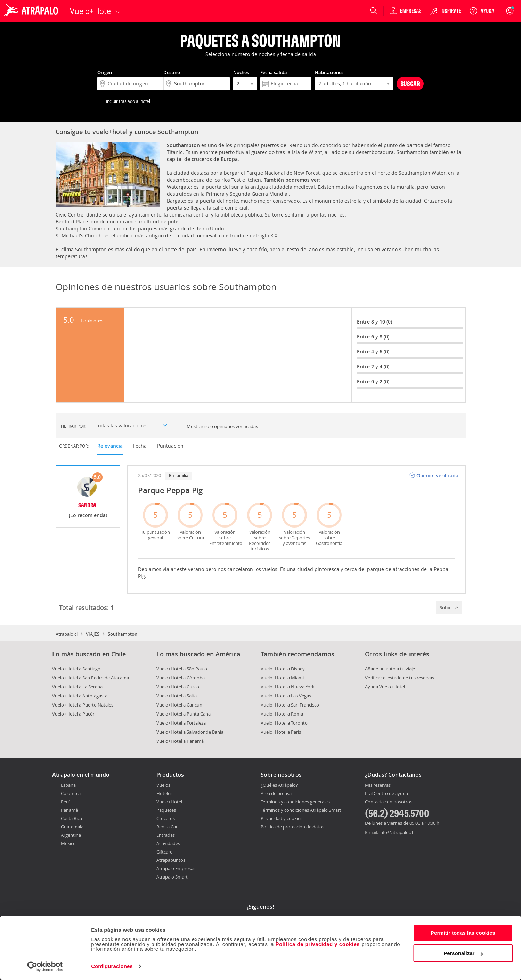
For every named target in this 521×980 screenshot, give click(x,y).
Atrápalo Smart (172, 877)
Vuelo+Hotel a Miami (282, 678)
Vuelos (163, 785)
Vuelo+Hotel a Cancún (179, 705)
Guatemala (72, 827)
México (68, 843)
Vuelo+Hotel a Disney (283, 669)
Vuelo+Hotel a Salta (177, 696)
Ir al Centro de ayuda (386, 794)
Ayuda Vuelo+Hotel (385, 687)
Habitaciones (329, 72)
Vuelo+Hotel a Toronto (284, 723)
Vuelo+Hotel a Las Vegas (286, 696)
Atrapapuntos (171, 860)
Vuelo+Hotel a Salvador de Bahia (190, 732)
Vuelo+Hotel (169, 802)
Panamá (69, 810)
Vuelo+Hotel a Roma (282, 714)
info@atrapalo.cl (396, 832)
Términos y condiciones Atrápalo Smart (301, 810)
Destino (172, 72)
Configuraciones (112, 966)
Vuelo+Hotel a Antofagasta (80, 696)
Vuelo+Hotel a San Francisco (290, 705)
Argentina (71, 835)
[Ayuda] (482, 11)
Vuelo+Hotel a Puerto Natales (83, 705)
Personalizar (463, 953)
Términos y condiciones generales (295, 802)
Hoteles (164, 793)
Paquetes (166, 810)
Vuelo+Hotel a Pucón (74, 714)
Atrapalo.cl (67, 634)
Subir (449, 607)
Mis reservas (378, 785)
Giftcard (165, 852)
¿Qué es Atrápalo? (279, 785)
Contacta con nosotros (389, 802)
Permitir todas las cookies (463, 933)
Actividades (168, 843)
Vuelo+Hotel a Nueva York (288, 687)
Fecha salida (274, 72)
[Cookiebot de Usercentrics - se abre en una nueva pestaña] (45, 966)
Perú (66, 802)
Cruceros (166, 818)
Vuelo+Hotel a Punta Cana (184, 714)
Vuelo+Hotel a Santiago (76, 669)
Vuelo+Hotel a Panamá (180, 741)
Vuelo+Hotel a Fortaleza (181, 723)
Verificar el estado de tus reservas (400, 678)
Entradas (166, 835)
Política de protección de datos (292, 827)
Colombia (71, 793)
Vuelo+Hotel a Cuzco (178, 687)
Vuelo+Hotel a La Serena (77, 687)
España (68, 785)
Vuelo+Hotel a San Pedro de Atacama (91, 678)
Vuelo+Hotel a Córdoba (181, 678)
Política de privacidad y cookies (318, 944)
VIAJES (93, 634)
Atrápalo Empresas (176, 868)
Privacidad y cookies (282, 818)
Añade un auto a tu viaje (390, 669)
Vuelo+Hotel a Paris (281, 732)
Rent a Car (167, 827)
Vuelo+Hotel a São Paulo (182, 669)
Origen (105, 72)
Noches (241, 72)
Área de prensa (276, 793)
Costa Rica (71, 818)
